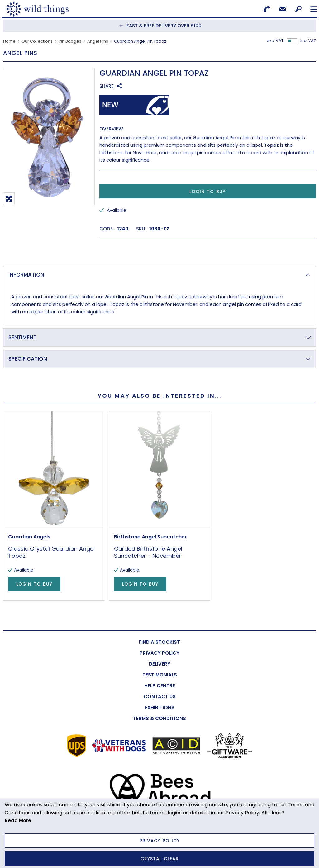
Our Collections (37, 41)
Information (26, 275)
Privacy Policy (160, 841)
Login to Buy (207, 192)
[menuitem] (159, 642)
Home (9, 41)
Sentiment (22, 337)
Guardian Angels (29, 537)
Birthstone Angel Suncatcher (150, 537)
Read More (18, 821)
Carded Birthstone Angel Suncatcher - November (148, 553)
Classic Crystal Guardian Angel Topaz (51, 553)
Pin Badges (70, 41)
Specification (28, 359)
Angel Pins (98, 41)
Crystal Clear (160, 859)
